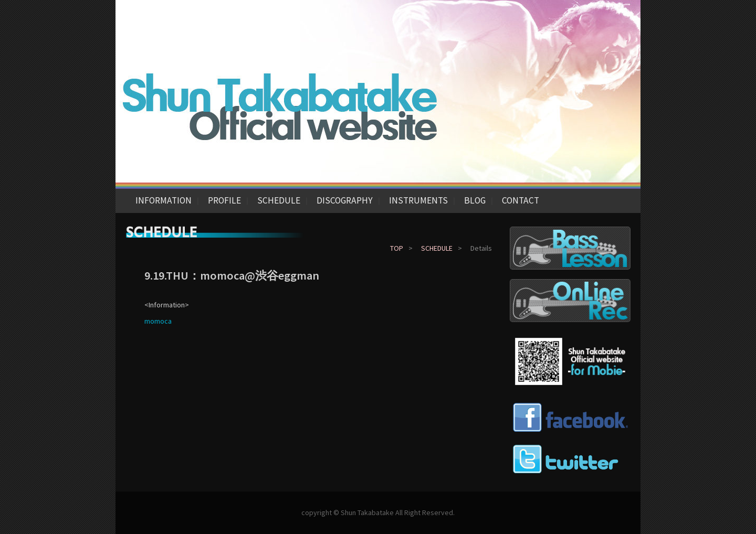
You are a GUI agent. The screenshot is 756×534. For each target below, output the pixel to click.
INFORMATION (164, 200)
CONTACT (521, 200)
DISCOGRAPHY (345, 200)
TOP (397, 248)
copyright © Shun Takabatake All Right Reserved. (378, 512)
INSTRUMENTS (418, 200)
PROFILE (224, 200)
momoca (158, 321)
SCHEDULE (279, 200)
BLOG (475, 200)
